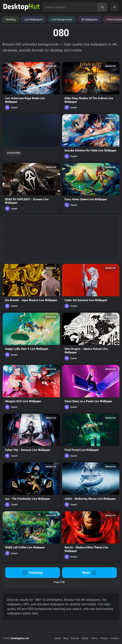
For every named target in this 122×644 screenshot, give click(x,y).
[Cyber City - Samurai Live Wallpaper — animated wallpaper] (31, 437)
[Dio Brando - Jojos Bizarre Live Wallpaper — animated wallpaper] (31, 287)
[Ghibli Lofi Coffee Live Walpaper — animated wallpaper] (31, 536)
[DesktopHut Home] (22, 7)
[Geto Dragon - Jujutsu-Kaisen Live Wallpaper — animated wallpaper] (91, 338)
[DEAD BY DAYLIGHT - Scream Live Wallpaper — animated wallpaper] (31, 188)
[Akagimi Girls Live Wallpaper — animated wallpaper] (31, 388)
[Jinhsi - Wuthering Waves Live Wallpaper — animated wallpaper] (91, 486)
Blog (66, 638)
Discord (75, 638)
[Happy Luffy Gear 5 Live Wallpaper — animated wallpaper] (31, 338)
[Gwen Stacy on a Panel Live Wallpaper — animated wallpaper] (91, 388)
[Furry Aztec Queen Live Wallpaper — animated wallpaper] (91, 188)
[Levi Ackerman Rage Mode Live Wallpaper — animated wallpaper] (31, 87)
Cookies (115, 638)
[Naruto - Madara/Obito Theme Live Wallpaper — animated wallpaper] (91, 536)
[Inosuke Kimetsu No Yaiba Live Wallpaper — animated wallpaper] (91, 137)
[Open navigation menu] (114, 7)
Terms (94, 638)
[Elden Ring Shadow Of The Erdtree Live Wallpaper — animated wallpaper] (91, 87)
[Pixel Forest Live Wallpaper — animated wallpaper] (91, 437)
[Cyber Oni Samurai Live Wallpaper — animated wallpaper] (91, 287)
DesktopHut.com (20, 638)
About (58, 638)
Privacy (104, 638)
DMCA (85, 638)
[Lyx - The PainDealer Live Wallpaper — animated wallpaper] (31, 486)
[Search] (102, 7)
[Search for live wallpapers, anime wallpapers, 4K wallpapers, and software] (70, 7)
